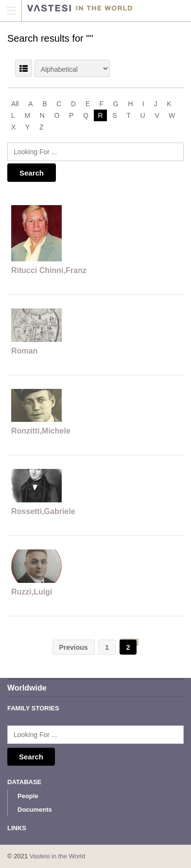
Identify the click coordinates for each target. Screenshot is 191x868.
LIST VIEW (24, 68)
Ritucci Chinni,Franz (49, 270)
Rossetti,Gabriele (43, 511)
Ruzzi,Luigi (32, 592)
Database (24, 782)
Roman (24, 351)
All (15, 104)
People (28, 796)
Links (17, 828)
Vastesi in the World (57, 856)
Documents (35, 810)
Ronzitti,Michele (41, 431)
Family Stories (33, 708)
